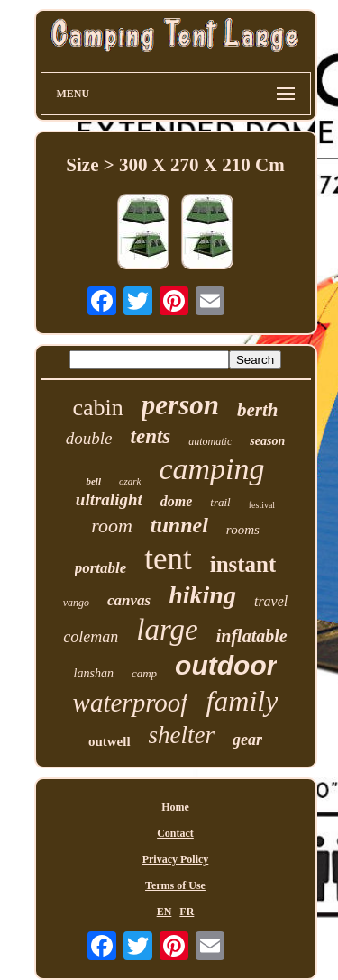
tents (151, 436)
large (167, 630)
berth (258, 410)
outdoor (226, 665)
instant (243, 564)
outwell (110, 741)
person (180, 405)
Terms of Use (175, 885)
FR (187, 912)
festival (262, 505)
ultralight (109, 499)
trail (220, 502)
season (267, 441)
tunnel (179, 525)
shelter (182, 735)
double (89, 438)
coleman (91, 637)
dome (177, 501)
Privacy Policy (176, 859)
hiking (202, 595)
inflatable (252, 636)
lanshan (94, 673)
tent (168, 559)
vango (76, 603)
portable (101, 568)
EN (164, 912)
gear (247, 740)
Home (175, 807)
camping (211, 469)
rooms (243, 530)
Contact (175, 833)
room (112, 526)
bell (93, 481)
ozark (130, 481)
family (242, 701)
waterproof (131, 703)
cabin (98, 408)
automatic (210, 441)
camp (144, 673)
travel (271, 601)
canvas (129, 600)
